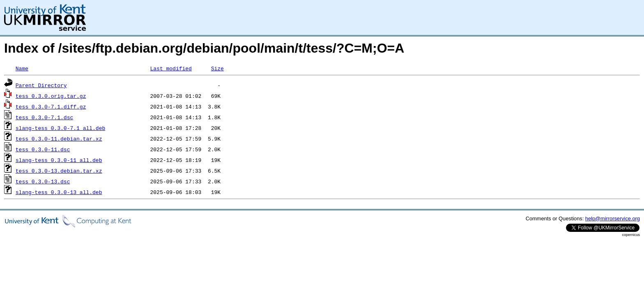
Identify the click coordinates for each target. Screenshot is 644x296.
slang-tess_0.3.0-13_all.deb (59, 192)
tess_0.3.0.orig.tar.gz (51, 96)
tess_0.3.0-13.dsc (43, 181)
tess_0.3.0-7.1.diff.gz (51, 106)
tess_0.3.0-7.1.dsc (44, 117)
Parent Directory (41, 85)
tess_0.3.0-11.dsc (43, 149)
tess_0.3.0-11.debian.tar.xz (59, 139)
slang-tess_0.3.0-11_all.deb (59, 160)
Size (217, 68)
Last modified (171, 68)
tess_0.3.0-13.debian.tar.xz (59, 171)
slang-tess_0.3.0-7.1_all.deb (60, 128)
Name (22, 68)
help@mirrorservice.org (613, 219)
